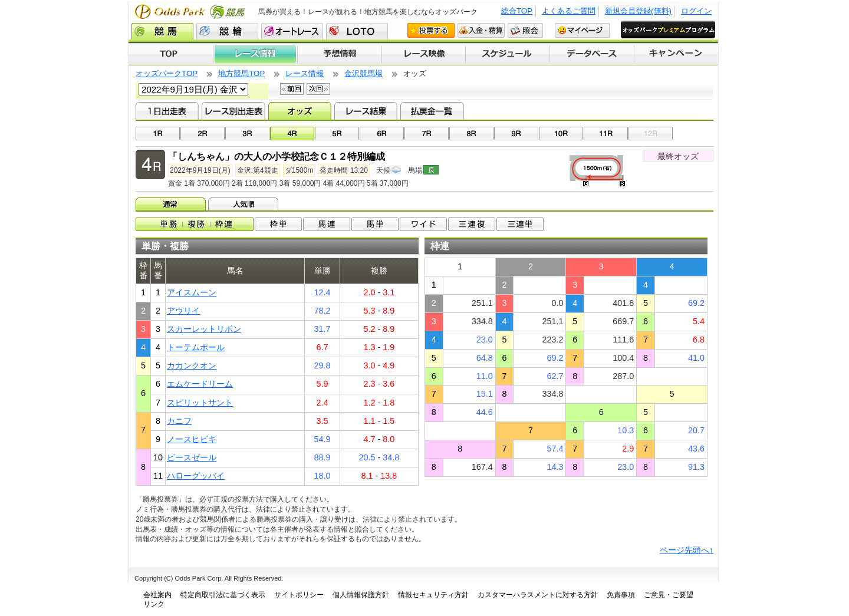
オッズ (300, 111)
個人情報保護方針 (361, 595)
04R (292, 134)
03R (247, 134)
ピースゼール (192, 457)
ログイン (696, 11)
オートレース (292, 31)
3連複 (472, 224)
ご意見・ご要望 (669, 595)
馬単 (375, 224)
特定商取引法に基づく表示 (223, 595)
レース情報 (255, 54)
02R (203, 134)
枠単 (278, 224)
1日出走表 (167, 111)
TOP (171, 54)
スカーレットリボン (204, 329)
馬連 (327, 224)
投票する (431, 30)
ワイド (423, 224)
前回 (292, 89)
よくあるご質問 (569, 11)
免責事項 (621, 595)
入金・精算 (481, 30)
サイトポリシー (299, 595)
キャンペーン (676, 54)
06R (382, 134)
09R (516, 134)
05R (337, 134)
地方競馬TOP (241, 73)
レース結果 (366, 111)
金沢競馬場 (363, 73)
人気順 (244, 204)
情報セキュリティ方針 (433, 595)
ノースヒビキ (192, 439)
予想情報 (339, 54)
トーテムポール (196, 347)
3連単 (520, 224)
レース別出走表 (233, 111)
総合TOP (517, 11)
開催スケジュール (508, 54)
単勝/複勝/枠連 (195, 224)
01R (158, 134)
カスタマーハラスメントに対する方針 (538, 595)
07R (427, 134)
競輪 (227, 31)
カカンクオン (192, 365)
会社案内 (157, 595)
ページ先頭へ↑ (687, 550)
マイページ (582, 30)
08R (471, 134)
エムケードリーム (200, 384)
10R (561, 134)
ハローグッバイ (196, 476)
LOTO (357, 31)
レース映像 (423, 54)
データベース (592, 54)
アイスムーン (192, 292)
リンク (154, 604)
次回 (318, 89)
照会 (525, 30)
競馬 (162, 31)
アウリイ (183, 311)
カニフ (179, 421)
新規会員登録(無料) (638, 11)
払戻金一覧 (432, 111)
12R (651, 134)
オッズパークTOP (167, 73)
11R (606, 134)
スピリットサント (200, 403)
